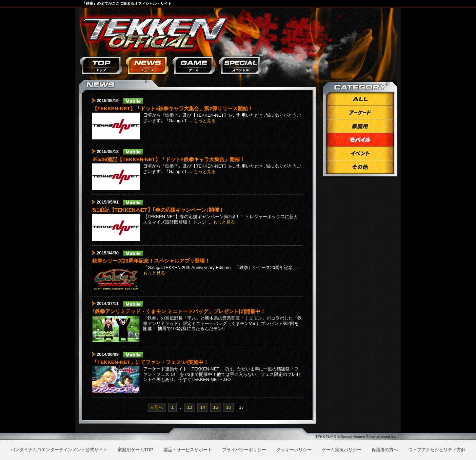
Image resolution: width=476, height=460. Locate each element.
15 (216, 407)
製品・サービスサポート (188, 450)
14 (203, 407)
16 (229, 407)
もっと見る (205, 121)
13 (190, 407)
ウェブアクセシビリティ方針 (437, 450)
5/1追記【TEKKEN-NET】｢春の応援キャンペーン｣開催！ (158, 210)
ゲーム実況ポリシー (342, 450)
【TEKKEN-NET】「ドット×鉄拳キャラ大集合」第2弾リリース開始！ (173, 108)
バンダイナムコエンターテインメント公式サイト (59, 450)
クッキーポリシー (294, 450)
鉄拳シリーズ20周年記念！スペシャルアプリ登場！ (151, 260)
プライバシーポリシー (244, 450)
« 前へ (157, 407)
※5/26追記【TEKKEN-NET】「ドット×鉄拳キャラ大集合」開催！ (168, 159)
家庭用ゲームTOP (135, 450)
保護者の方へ (385, 450)
